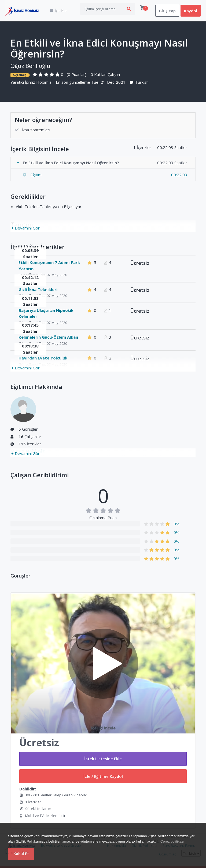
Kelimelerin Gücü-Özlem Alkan (48, 337)
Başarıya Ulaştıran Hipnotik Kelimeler (46, 313)
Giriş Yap (167, 11)
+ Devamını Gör (25, 228)
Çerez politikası (172, 841)
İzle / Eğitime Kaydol (103, 776)
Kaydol (191, 11)
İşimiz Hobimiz (38, 82)
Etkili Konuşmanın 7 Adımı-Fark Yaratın (49, 265)
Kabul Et (21, 854)
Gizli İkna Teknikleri (38, 289)
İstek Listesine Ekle (103, 759)
